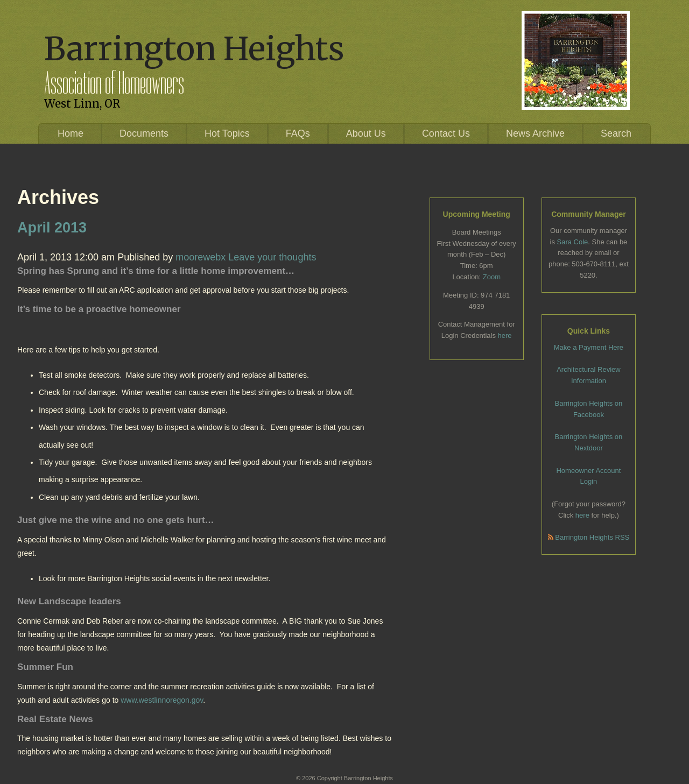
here (505, 336)
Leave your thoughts (272, 257)
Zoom (492, 277)
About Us (366, 133)
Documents (144, 133)
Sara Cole (573, 242)
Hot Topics (227, 133)
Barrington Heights (194, 49)
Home (71, 133)
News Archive (535, 133)
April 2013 (52, 228)
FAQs (298, 133)
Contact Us (446, 133)
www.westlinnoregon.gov (162, 700)
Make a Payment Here (589, 347)
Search (616, 133)
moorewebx (201, 257)
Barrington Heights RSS (589, 537)
